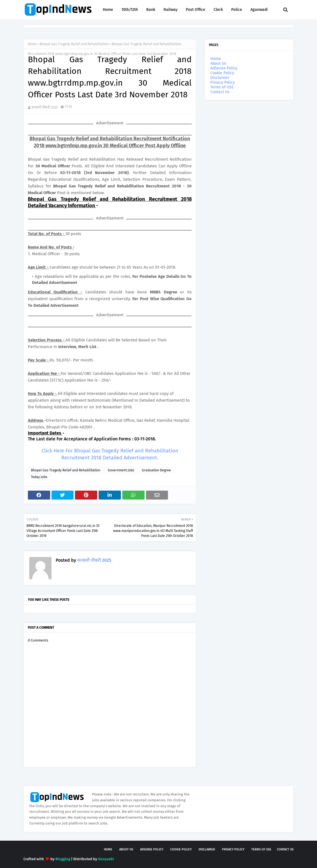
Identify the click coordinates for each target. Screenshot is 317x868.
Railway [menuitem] (170, 10)
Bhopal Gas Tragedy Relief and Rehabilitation (74, 44)
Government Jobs (121, 470)
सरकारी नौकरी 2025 (45, 107)
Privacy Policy (223, 82)
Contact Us (220, 92)
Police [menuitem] (237, 10)
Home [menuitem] (108, 10)
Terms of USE (222, 87)
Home (32, 44)
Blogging (63, 859)
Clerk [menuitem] (218, 10)
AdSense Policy (224, 68)
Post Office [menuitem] (196, 10)
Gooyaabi (106, 859)
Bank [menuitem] (151, 10)
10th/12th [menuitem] (130, 10)
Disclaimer (220, 78)
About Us (218, 63)
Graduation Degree (156, 470)
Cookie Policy (222, 73)
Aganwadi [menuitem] (259, 10)
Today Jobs (39, 477)
